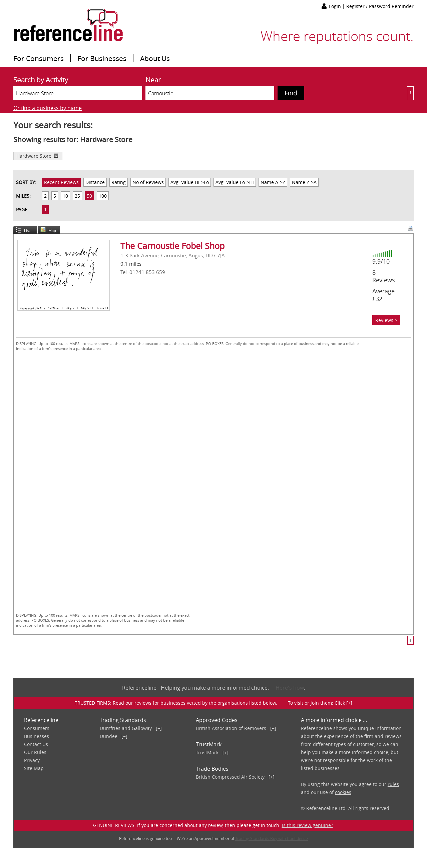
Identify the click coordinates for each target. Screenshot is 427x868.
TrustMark (207, 752)
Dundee (109, 736)
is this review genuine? (307, 825)
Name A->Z (273, 182)
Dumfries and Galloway (126, 728)
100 (103, 196)
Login (336, 6)
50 (89, 196)
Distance (95, 182)
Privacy (32, 760)
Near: (154, 80)
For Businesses (102, 58)
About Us (155, 58)
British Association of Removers (231, 728)
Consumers (37, 728)
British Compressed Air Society (230, 777)
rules (393, 784)
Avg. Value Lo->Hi (235, 182)
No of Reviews (148, 182)
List (27, 230)
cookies (343, 792)
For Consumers (39, 58)
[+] (159, 728)
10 (65, 196)
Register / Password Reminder (380, 6)
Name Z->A (304, 182)
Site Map (34, 768)
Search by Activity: (42, 80)
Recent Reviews (61, 182)
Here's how (290, 688)
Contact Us (36, 744)
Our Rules (35, 752)
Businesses (37, 736)
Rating (119, 182)
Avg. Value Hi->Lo (190, 182)
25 (77, 196)
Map (52, 230)
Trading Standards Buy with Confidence (272, 838)
